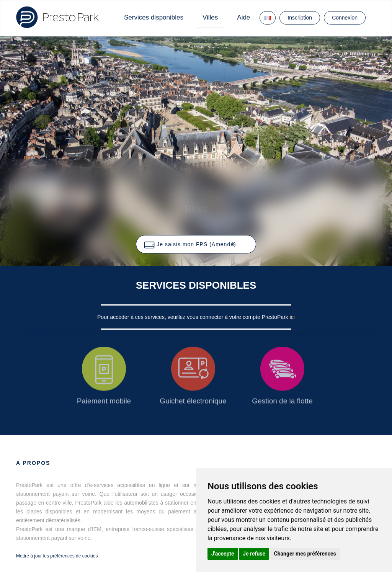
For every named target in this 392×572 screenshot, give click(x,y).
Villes (210, 17)
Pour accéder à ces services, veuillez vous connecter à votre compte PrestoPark (194, 317)
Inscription (300, 18)
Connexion (345, 18)
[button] (196, 244)
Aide (243, 17)
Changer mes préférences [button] (305, 554)
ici (292, 317)
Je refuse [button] (254, 554)
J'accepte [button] (223, 554)
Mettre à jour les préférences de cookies (57, 556)
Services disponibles (154, 17)
